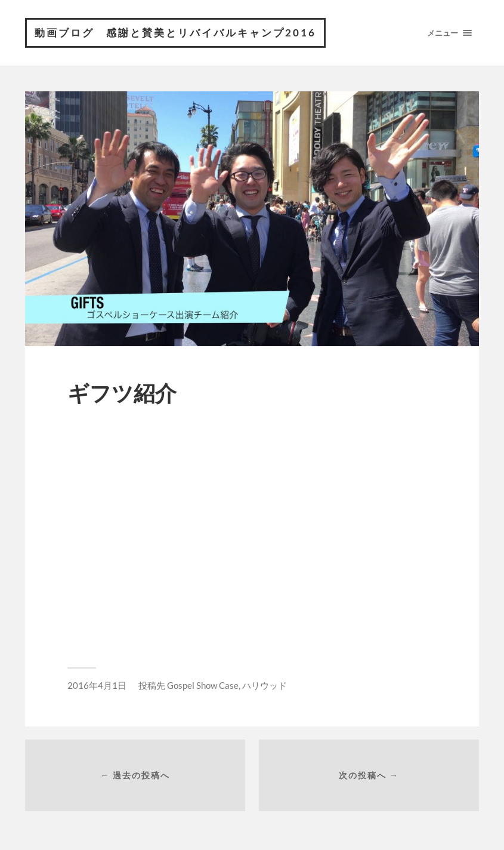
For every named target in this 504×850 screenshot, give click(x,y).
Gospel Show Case (203, 685)
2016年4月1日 (97, 685)
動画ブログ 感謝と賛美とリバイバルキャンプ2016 (175, 33)
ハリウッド (265, 685)
